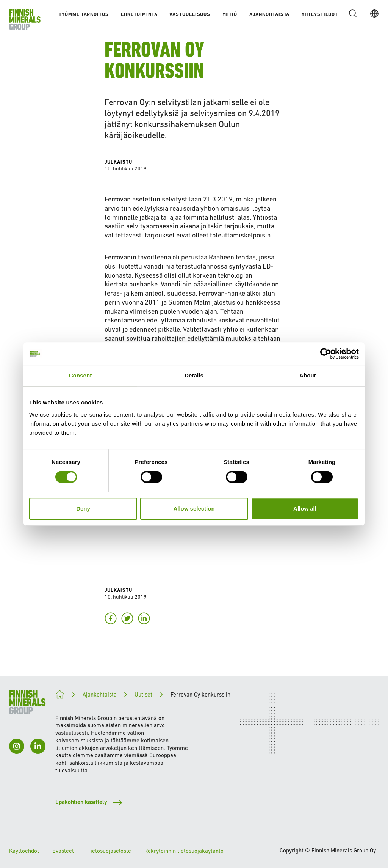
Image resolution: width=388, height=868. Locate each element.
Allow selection (194, 509)
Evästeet (63, 851)
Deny (83, 509)
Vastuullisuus (190, 14)
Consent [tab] (81, 375)
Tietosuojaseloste (109, 851)
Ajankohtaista (270, 14)
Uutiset (143, 694)
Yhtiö (230, 14)
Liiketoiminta (139, 14)
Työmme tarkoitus (84, 14)
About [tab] (308, 375)
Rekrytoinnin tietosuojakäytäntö (184, 851)
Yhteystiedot (320, 14)
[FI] (374, 14)
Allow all (305, 509)
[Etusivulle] (25, 20)
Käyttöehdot (24, 851)
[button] (353, 14)
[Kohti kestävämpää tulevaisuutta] (60, 695)
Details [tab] (194, 375)
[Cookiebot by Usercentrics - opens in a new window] (326, 354)
